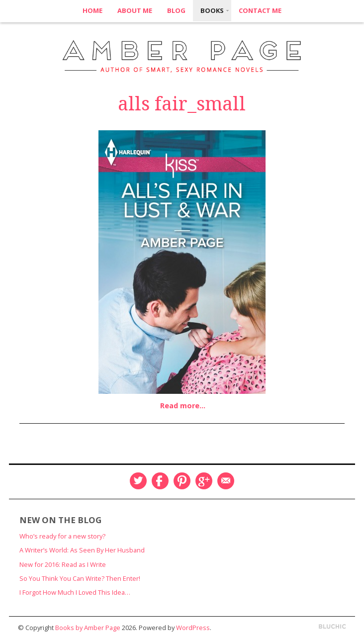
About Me (135, 10)
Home (92, 10)
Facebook (160, 481)
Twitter (138, 481)
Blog (176, 10)
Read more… (183, 406)
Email (226, 481)
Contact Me (260, 10)
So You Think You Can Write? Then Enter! (80, 578)
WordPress (193, 628)
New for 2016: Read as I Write (63, 564)
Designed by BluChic (332, 627)
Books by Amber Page (88, 628)
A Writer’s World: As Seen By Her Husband (82, 550)
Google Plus (204, 481)
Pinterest (182, 481)
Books (212, 10)
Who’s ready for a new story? (62, 536)
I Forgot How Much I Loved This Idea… (75, 592)
